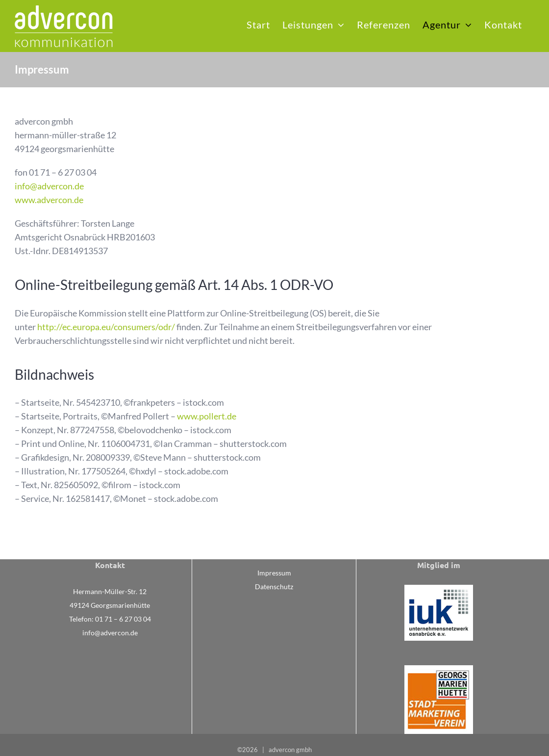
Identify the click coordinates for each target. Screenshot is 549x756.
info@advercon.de (49, 186)
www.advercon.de (49, 200)
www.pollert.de (207, 416)
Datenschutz (274, 587)
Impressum (274, 573)
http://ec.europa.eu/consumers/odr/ (106, 327)
